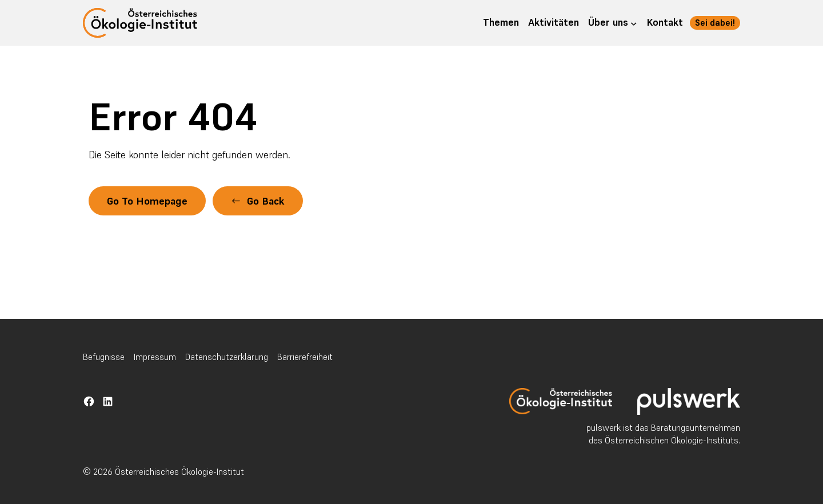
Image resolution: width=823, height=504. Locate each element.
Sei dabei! (715, 23)
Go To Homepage (147, 201)
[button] (258, 201)
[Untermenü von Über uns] (634, 23)
